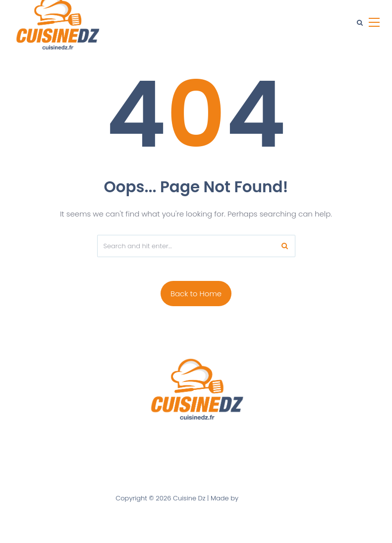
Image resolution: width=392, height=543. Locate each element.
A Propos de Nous (129, 442)
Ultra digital (258, 498)
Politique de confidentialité (249, 442)
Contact (182, 442)
